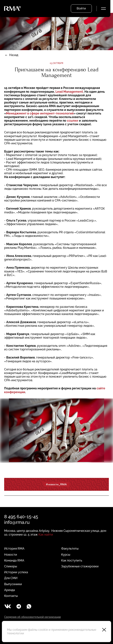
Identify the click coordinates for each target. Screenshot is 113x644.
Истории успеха (16, 572)
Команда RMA (14, 560)
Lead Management (69, 92)
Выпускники (13, 584)
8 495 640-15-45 (21, 517)
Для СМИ (11, 578)
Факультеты (70, 549)
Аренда (10, 590)
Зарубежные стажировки (80, 566)
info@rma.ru (17, 522)
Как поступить (72, 560)
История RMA (14, 549)
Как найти (46, 535)
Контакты (11, 596)
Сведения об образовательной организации (32, 617)
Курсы (66, 555)
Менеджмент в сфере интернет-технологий (40, 113)
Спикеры (11, 566)
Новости (11, 555)
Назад (14, 55)
